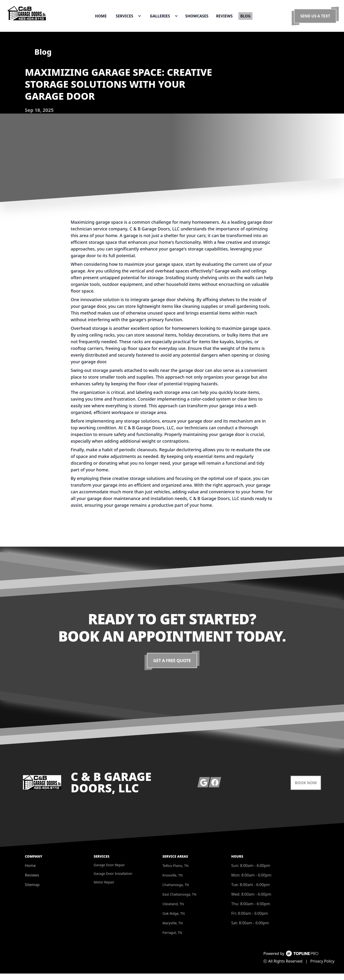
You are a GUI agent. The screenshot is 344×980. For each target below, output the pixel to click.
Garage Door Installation (113, 880)
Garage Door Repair (109, 871)
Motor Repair (104, 889)
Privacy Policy (322, 968)
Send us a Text (315, 19)
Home (30, 872)
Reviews (32, 882)
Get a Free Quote (172, 667)
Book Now (306, 789)
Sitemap (32, 891)
